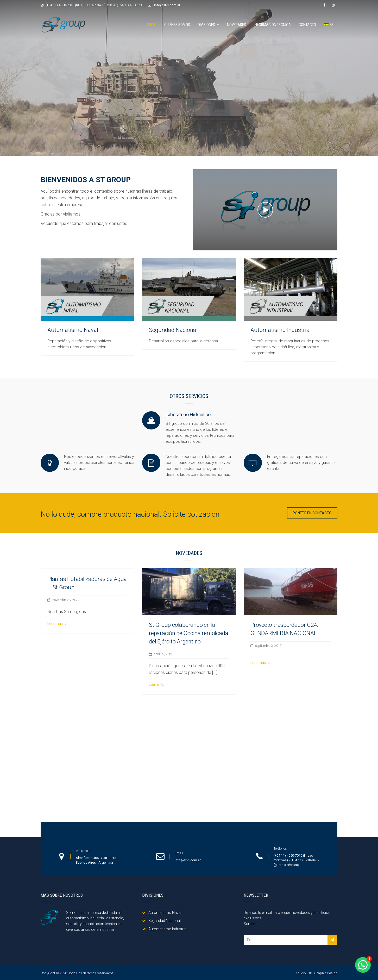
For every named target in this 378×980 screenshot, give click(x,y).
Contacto (307, 25)
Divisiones (206, 25)
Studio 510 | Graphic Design (317, 973)
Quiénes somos (177, 25)
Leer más (57, 624)
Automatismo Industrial (281, 330)
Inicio (152, 25)
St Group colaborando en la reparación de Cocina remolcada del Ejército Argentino (188, 633)
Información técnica (272, 25)
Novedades (237, 25)
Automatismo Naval (73, 330)
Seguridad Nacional (173, 330)
